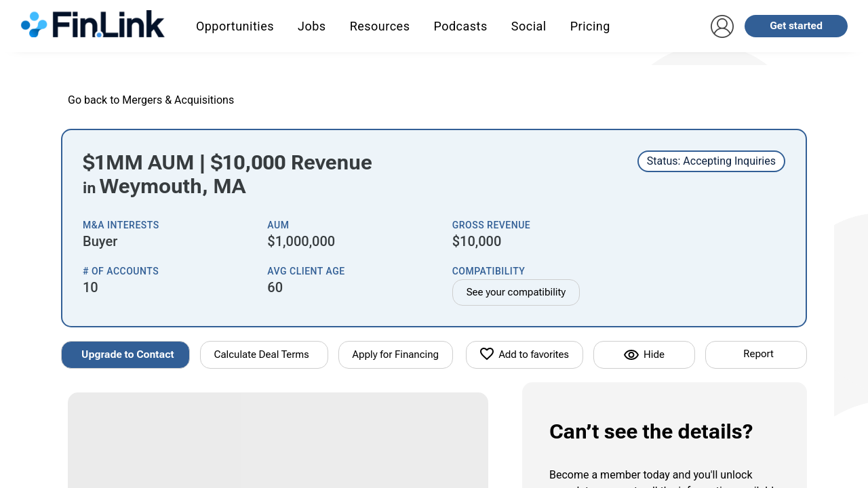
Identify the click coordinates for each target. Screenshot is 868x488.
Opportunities (235, 26)
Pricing (590, 26)
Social (529, 26)
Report (758, 354)
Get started (796, 26)
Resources (380, 26)
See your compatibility (516, 292)
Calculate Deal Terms (262, 354)
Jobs (312, 26)
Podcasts (460, 26)
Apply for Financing (396, 354)
